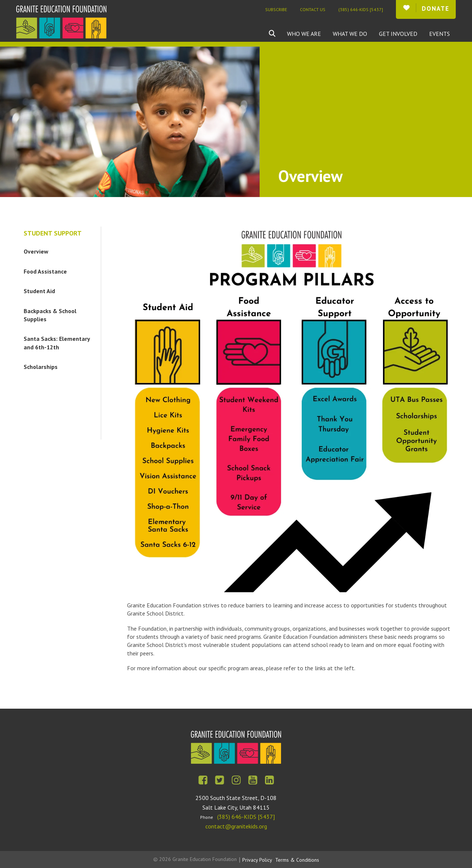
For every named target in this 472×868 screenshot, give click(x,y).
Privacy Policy (257, 860)
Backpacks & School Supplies (50, 315)
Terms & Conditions (297, 860)
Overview (36, 251)
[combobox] (278, 34)
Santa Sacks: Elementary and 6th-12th (57, 343)
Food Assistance (45, 271)
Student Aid (39, 291)
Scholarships (41, 367)
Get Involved (398, 34)
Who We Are (304, 34)
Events (439, 34)
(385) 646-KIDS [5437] (361, 9)
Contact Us (313, 9)
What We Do (350, 34)
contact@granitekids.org (236, 826)
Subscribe (276, 9)
